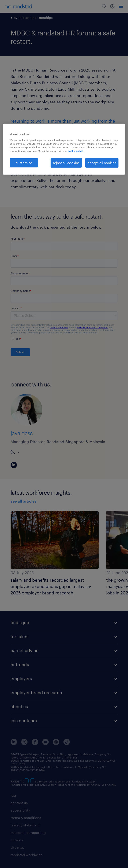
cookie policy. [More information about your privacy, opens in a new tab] (76, 151)
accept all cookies (102, 163)
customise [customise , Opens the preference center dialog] (24, 163)
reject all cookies (66, 163)
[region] (64, 149)
